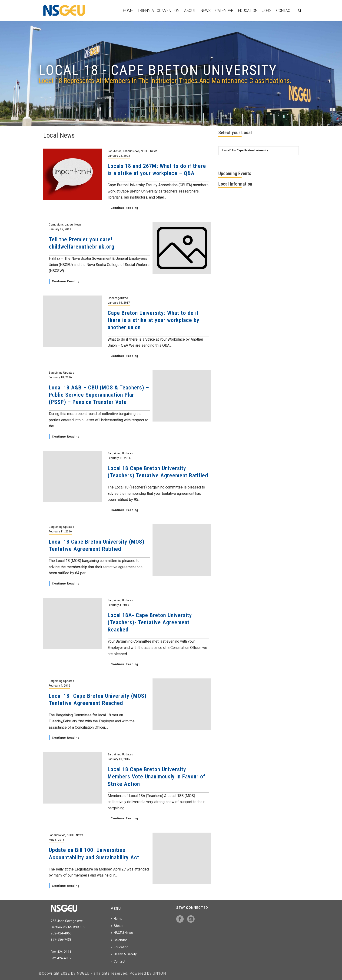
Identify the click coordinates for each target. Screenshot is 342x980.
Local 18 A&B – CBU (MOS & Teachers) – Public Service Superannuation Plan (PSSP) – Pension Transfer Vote (99, 395)
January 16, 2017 (119, 302)
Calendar (224, 11)
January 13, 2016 (119, 759)
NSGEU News (149, 151)
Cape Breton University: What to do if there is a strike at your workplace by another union (154, 320)
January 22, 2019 (60, 229)
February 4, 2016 (118, 605)
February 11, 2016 (119, 458)
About (190, 11)
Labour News (131, 151)
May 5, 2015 (57, 840)
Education (248, 11)
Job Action (115, 151)
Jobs (267, 11)
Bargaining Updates (61, 372)
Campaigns (56, 224)
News (206, 11)
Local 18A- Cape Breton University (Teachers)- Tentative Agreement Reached (150, 622)
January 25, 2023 (119, 156)
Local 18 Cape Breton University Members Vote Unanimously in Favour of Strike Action (156, 777)
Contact (284, 11)
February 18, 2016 (60, 377)
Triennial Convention (159, 11)
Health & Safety (124, 954)
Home (128, 11)
